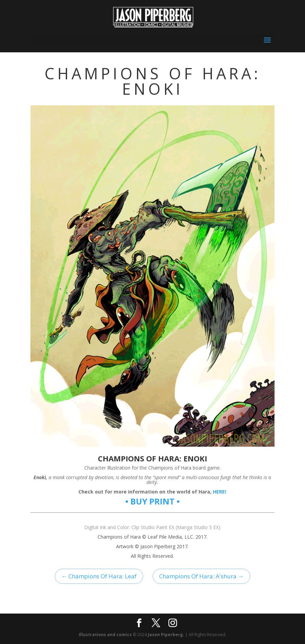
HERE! (220, 492)
